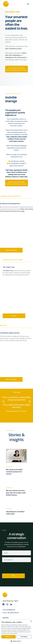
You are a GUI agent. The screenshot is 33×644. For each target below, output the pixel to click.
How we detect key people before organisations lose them (17, 69)
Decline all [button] (24, 637)
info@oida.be (11, 610)
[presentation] (15, 568)
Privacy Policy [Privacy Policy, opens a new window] (14, 634)
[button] (3, 402)
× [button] (31, 621)
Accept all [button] (9, 637)
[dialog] (16, 632)
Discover (14, 316)
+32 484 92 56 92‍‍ (13, 613)
